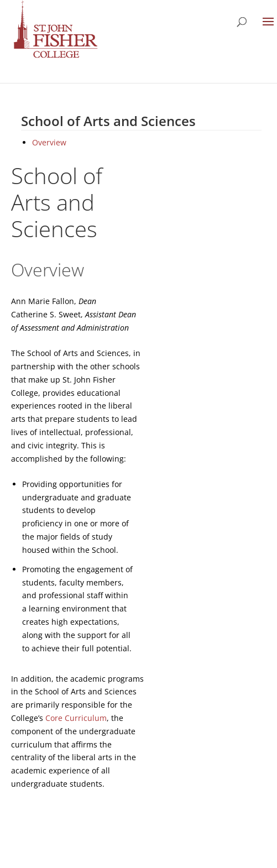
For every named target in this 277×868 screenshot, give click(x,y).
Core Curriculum (76, 718)
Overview (49, 142)
